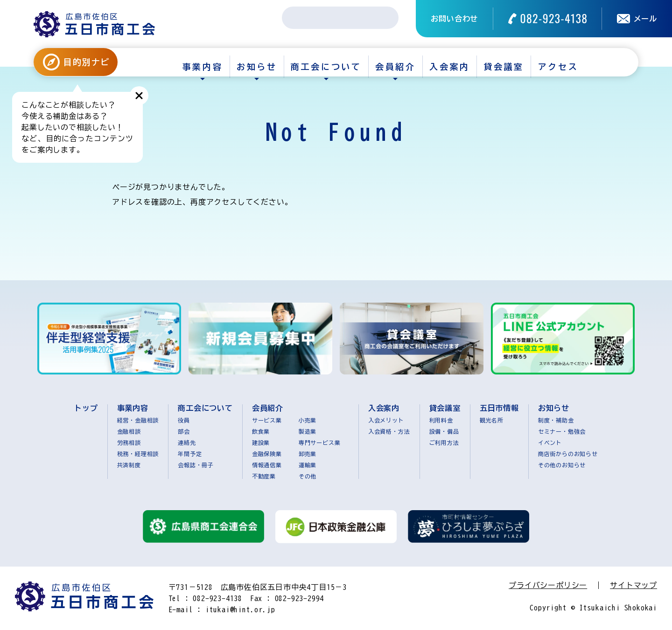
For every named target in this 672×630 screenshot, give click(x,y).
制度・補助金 (556, 420)
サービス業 (267, 420)
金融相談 (129, 431)
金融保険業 (267, 454)
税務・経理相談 (138, 454)
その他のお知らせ (562, 465)
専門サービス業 (320, 443)
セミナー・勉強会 (562, 431)
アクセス (558, 67)
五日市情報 (499, 408)
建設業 (261, 443)
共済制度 (129, 465)
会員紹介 (395, 67)
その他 (308, 476)
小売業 (308, 420)
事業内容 (203, 67)
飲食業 (261, 431)
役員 (184, 420)
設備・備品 (444, 431)
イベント (550, 443)
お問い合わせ (454, 19)
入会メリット (386, 420)
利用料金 (441, 420)
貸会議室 (504, 67)
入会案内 (449, 67)
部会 (184, 431)
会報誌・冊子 (196, 465)
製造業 (308, 431)
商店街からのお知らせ (568, 454)
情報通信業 (267, 465)
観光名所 (492, 420)
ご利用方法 (444, 443)
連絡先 (187, 443)
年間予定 (190, 454)
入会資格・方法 (389, 431)
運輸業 (308, 465)
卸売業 (308, 454)
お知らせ (257, 67)
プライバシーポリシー (548, 585)
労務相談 (129, 443)
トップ (86, 408)
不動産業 (264, 476)
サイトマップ (633, 585)
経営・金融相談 (138, 420)
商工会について (326, 67)
